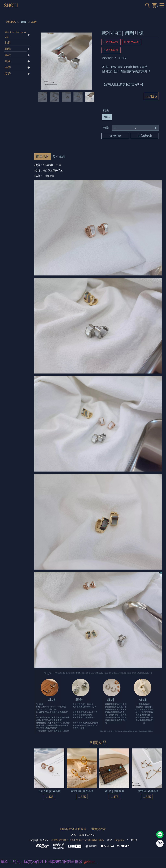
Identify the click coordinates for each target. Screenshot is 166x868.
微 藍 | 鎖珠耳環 (114, 791)
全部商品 (11, 22)
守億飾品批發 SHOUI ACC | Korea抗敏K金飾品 (77, 840)
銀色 (107, 117)
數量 (106, 128)
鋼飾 (24, 22)
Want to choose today (15, 34)
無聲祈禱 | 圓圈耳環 (82, 791)
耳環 (34, 22)
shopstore (119, 840)
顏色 (106, 110)
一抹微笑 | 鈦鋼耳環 (147, 791)
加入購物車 (145, 136)
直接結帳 (115, 136)
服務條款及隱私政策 (73, 829)
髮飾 (8, 73)
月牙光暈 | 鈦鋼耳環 (49, 791)
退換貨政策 (99, 829)
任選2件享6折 (111, 50)
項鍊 (8, 61)
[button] (41, 61)
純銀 (8, 43)
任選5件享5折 (132, 42)
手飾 (8, 67)
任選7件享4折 (111, 42)
